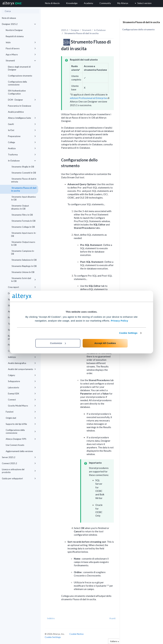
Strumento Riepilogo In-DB (24, 266)
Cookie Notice (76, 634)
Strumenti (21, 61)
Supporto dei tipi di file (21, 424)
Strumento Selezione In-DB (24, 260)
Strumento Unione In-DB (23, 272)
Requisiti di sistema (15, 36)
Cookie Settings (128, 333)
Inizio (21, 42)
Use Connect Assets (15, 445)
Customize (58, 343)
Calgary (22, 375)
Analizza (22, 148)
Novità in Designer (14, 30)
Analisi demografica (22, 363)
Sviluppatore (22, 381)
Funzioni (21, 412)
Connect (22, 400)
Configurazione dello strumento (138, 29)
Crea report (22, 287)
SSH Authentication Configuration (17, 92)
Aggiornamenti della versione (19, 451)
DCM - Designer (22, 100)
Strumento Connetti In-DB (24, 173)
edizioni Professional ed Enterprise (88, 98)
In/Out (22, 130)
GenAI (22, 124)
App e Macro (21, 54)
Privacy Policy (119, 321)
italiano (115, 641)
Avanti (112, 618)
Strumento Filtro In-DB (22, 215)
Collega (22, 142)
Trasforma (22, 155)
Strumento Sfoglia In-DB (23, 167)
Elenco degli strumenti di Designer (19, 68)
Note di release (9, 18)
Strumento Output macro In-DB (23, 243)
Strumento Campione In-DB (23, 252)
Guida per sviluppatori (19, 478)
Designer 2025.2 (19, 24)
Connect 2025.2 (19, 463)
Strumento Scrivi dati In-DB (23, 280)
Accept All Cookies (105, 343)
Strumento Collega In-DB (23, 227)
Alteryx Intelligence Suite (22, 118)
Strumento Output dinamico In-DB (20, 207)
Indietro (51, 618)
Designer (75, 30)
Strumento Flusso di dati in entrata (24, 180)
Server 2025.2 (19, 457)
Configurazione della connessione (17, 83)
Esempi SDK (22, 394)
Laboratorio (22, 387)
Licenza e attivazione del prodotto (19, 471)
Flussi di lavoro (21, 48)
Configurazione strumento (20, 76)
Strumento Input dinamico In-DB (23, 198)
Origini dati (21, 418)
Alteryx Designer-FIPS (21, 439)
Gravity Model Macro (22, 406)
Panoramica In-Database (19, 106)
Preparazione (22, 136)
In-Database (22, 161)
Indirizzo (22, 357)
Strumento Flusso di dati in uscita (24, 189)
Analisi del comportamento (22, 369)
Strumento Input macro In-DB (24, 234)
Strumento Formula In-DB (23, 221)
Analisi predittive (16, 112)
